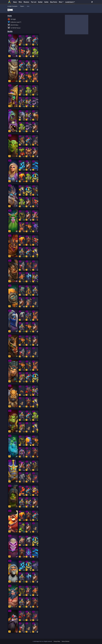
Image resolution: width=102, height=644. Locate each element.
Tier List (34, 2)
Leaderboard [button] (69, 2)
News (15, 2)
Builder (40, 2)
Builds (46, 2)
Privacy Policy (57, 641)
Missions (26, 2)
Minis (20, 2)
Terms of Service (65, 641)
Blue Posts (54, 2)
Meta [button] (61, 2)
